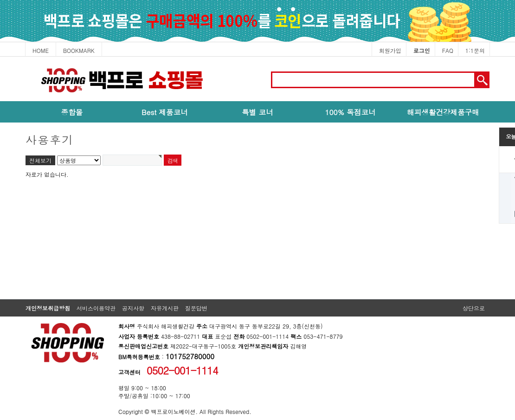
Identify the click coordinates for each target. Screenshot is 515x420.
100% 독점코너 (350, 112)
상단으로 (474, 308)
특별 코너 (257, 112)
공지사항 (133, 308)
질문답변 (196, 308)
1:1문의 (475, 50)
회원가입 (390, 50)
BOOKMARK (79, 50)
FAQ (448, 50)
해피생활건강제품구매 (443, 112)
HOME (41, 50)
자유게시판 (165, 308)
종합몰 (72, 112)
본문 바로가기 (0, 57)
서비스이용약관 (96, 308)
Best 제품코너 (165, 112)
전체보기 (40, 160)
